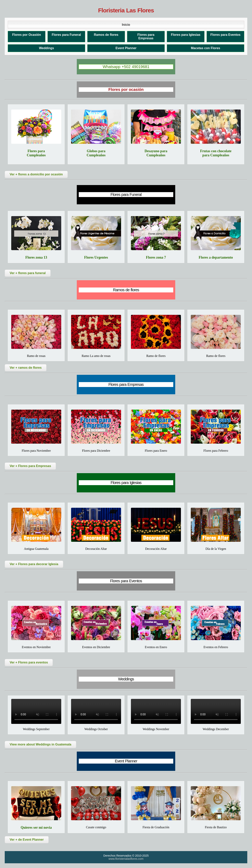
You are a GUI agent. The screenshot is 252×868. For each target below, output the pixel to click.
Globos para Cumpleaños (96, 153)
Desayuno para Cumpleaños (156, 153)
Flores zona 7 (156, 257)
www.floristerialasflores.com (126, 859)
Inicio (126, 25)
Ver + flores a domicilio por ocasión (36, 174)
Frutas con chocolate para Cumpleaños (216, 153)
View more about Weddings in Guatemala (40, 744)
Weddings (46, 48)
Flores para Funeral (66, 35)
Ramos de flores (106, 35)
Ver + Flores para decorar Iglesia (34, 564)
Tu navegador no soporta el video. (36, 711)
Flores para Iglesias (186, 35)
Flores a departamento (216, 257)
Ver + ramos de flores (26, 368)
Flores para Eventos (226, 35)
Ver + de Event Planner (27, 840)
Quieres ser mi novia (36, 827)
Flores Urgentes (96, 257)
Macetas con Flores (206, 48)
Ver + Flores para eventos (29, 662)
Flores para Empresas (146, 36)
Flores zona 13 (36, 257)
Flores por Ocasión (27, 35)
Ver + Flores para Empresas (30, 466)
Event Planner (126, 48)
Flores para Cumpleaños (36, 153)
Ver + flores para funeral (28, 273)
